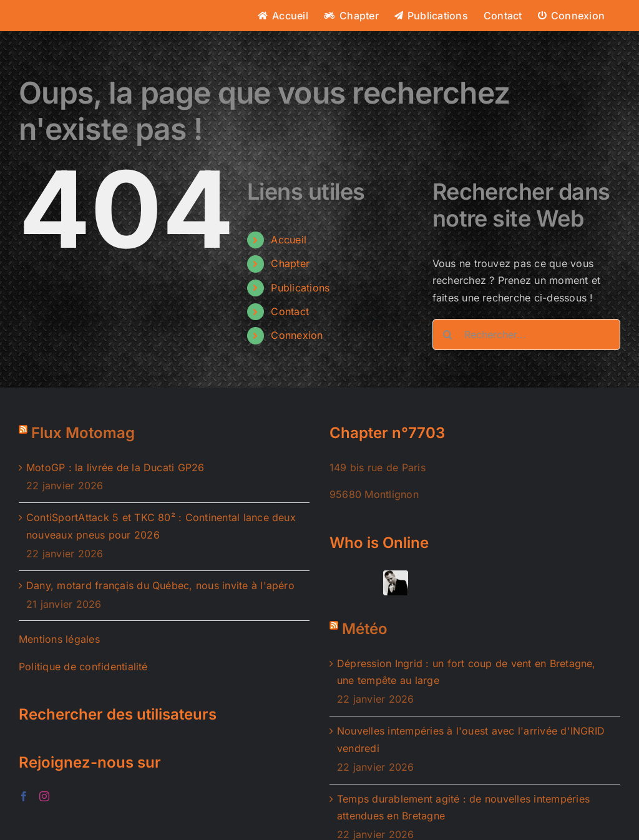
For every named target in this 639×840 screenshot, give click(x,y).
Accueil (289, 240)
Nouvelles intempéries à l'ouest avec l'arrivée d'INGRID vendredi (471, 740)
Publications (300, 288)
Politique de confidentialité (83, 667)
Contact (290, 311)
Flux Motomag (83, 433)
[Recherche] (448, 335)
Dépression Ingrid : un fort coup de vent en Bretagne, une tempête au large (466, 672)
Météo (365, 629)
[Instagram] (44, 796)
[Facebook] (24, 796)
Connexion (297, 335)
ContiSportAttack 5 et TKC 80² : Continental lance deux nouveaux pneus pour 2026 (161, 526)
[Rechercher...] (526, 335)
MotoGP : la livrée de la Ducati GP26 (115, 467)
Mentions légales (59, 639)
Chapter (290, 263)
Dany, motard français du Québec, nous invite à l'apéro (160, 585)
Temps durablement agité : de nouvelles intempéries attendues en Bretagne (463, 808)
